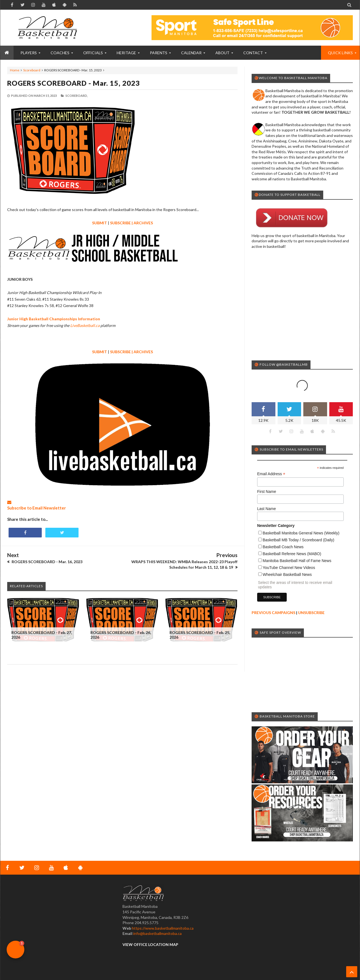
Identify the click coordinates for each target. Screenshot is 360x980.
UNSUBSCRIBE (311, 613)
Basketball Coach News (283, 547)
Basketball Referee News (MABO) (292, 554)
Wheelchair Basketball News (287, 575)
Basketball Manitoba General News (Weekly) (301, 533)
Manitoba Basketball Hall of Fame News (297, 561)
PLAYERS (29, 53)
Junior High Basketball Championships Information (54, 319)
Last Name (267, 509)
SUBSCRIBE (120, 223)
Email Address (271, 474)
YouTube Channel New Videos (289, 568)
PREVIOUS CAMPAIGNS (273, 613)
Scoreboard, (77, 96)
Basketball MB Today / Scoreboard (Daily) (298, 540)
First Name (267, 492)
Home (15, 70)
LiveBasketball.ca (85, 325)
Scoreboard (32, 70)
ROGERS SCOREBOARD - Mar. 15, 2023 (74, 83)
